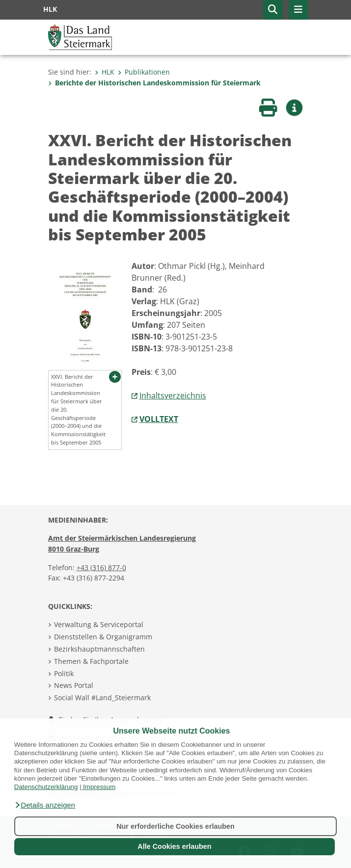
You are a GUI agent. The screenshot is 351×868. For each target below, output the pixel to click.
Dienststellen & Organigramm (103, 637)
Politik (64, 673)
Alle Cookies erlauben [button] (174, 846)
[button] (45, 805)
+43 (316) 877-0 (101, 567)
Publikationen (144, 72)
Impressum (99, 787)
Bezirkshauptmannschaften (99, 649)
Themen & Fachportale (91, 661)
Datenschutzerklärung (46, 787)
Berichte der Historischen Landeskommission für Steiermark (154, 83)
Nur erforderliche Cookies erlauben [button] (175, 826)
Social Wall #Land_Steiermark (102, 697)
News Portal (74, 685)
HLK (105, 72)
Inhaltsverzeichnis (173, 395)
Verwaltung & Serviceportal (99, 624)
